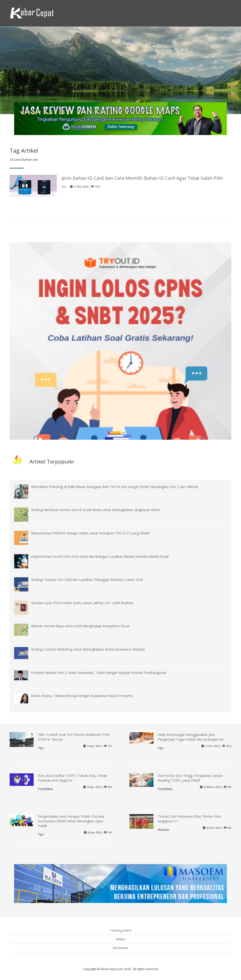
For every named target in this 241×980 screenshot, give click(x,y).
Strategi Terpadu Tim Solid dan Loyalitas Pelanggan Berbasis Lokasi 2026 (87, 580)
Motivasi (163, 830)
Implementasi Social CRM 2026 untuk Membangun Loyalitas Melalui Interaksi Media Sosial (100, 556)
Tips (64, 187)
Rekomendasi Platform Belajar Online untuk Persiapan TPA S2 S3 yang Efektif (90, 533)
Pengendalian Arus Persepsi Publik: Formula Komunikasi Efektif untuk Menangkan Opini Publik (71, 821)
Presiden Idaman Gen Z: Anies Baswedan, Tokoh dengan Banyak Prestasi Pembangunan (99, 673)
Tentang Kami (121, 930)
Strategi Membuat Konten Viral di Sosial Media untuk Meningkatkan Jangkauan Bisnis (96, 510)
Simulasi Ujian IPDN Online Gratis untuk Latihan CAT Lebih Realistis (82, 603)
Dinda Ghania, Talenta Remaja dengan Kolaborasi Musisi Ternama (82, 696)
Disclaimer (120, 948)
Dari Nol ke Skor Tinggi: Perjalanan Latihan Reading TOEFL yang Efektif (190, 778)
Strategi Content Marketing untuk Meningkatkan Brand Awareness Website (88, 649)
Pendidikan (45, 789)
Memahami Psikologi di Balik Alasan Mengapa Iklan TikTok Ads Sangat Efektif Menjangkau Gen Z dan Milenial (115, 487)
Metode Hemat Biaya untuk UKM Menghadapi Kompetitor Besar (80, 626)
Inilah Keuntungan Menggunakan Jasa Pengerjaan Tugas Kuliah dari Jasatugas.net (191, 737)
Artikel (120, 939)
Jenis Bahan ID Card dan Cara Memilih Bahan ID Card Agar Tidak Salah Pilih (142, 178)
